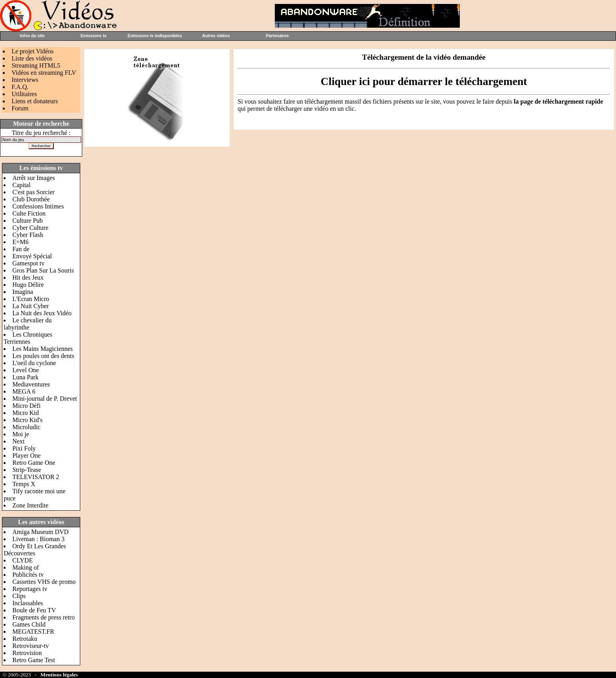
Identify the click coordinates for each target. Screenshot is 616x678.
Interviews (25, 80)
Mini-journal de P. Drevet (45, 399)
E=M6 (20, 242)
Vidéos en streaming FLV (44, 73)
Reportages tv (30, 589)
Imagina (23, 292)
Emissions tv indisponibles (155, 36)
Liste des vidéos (32, 58)
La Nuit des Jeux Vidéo (42, 313)
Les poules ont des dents (43, 356)
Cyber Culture (30, 228)
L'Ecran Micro (31, 299)
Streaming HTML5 (36, 65)
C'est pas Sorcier (33, 192)
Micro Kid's (27, 420)
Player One (26, 455)
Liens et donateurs (35, 101)
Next (18, 441)
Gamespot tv (28, 263)
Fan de (21, 249)
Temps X (24, 484)
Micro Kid (26, 413)
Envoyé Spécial (32, 256)
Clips (19, 596)
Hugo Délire (28, 285)
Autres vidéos (216, 36)
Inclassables (27, 603)
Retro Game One (34, 463)
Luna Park (25, 377)
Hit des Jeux (28, 277)
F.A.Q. (20, 87)
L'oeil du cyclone (34, 363)
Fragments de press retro (43, 617)
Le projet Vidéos (32, 51)
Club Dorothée (31, 199)
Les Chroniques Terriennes (28, 338)
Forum (20, 108)
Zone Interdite (30, 505)
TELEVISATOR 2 (36, 477)
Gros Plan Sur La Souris (43, 270)
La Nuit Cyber (30, 306)
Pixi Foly (24, 448)
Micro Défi (26, 406)
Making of (26, 567)
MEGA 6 (24, 391)
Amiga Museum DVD (40, 532)
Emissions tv (94, 36)
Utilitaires (24, 94)
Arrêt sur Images (34, 178)
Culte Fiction (29, 213)
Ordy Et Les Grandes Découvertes (35, 550)
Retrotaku (25, 639)
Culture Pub (27, 221)
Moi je (21, 434)
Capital (21, 185)
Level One (26, 370)
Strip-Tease (27, 470)
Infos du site (32, 36)
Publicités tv (28, 575)
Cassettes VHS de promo (44, 582)
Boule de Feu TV (34, 610)
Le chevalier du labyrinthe (28, 324)
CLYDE (23, 560)
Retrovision (27, 653)
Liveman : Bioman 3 (38, 539)
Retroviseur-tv (30, 646)
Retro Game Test (34, 660)
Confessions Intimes (38, 206)
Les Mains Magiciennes (43, 349)
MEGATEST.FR (33, 632)
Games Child (29, 624)
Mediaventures (31, 384)
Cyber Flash (28, 235)
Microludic (26, 427)
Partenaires (277, 36)
